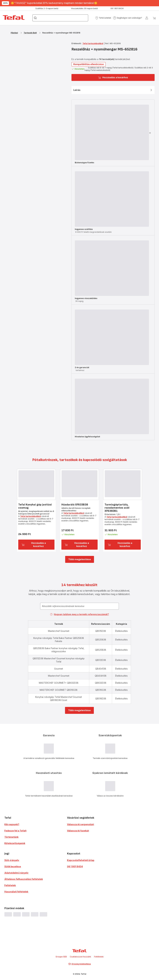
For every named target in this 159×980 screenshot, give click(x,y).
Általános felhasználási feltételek (24, 879)
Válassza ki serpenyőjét (81, 824)
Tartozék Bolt (30, 33)
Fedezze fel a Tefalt (15, 831)
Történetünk (11, 837)
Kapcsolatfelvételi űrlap (81, 860)
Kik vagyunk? (12, 824)
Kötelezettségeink (15, 843)
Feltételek (10, 885)
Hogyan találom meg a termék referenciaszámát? (79, 614)
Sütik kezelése (13, 866)
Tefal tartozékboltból (93, 43)
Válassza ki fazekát (78, 831)
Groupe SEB (61, 957)
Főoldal (14, 33)
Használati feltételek (16, 892)
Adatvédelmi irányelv (16, 873)
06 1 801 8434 (75, 866)
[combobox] (79, 606)
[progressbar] (112, 132)
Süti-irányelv (12, 860)
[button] (103, 18)
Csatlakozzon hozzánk (80, 957)
